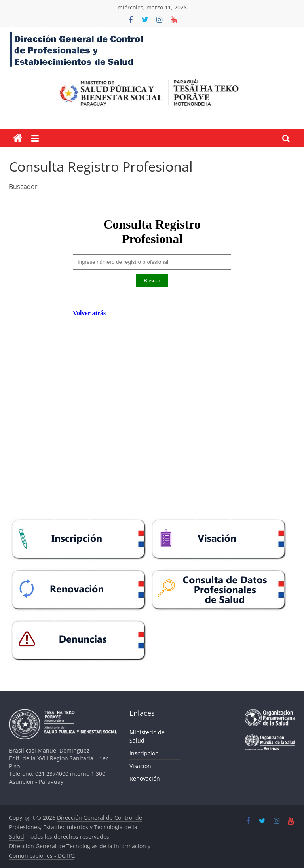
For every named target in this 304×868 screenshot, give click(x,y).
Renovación (145, 778)
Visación (140, 766)
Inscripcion (144, 753)
